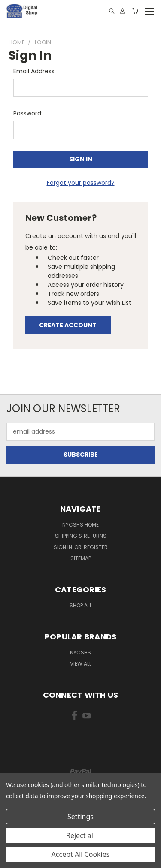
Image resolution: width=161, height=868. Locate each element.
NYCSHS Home (80, 525)
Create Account (68, 325)
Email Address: (35, 71)
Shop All (81, 605)
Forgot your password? (81, 183)
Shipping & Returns (81, 536)
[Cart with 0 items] (135, 11)
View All (81, 664)
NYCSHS (80, 653)
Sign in (64, 547)
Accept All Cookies (81, 854)
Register (96, 547)
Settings (80, 817)
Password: (28, 113)
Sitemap (81, 558)
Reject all (80, 835)
